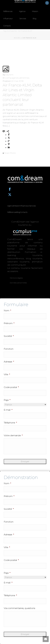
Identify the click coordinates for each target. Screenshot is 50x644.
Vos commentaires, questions (19, 608)
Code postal (11, 387)
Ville (7, 374)
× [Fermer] (47, 3)
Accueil (17, 38)
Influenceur (8, 19)
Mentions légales (16, 278)
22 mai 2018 (17, 81)
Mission (35, 11)
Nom (7, 311)
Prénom (9, 323)
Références (8, 11)
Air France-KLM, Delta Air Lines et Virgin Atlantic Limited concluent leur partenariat (22, 95)
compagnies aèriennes (17, 78)
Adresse (9, 362)
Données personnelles (18, 283)
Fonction (9, 349)
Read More (9, 153)
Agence (22, 11)
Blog (34, 19)
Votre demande (13, 435)
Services (23, 19)
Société (9, 336)
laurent (10, 75)
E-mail (8, 410)
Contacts (7, 26)
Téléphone (10, 423)
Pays (7, 400)
